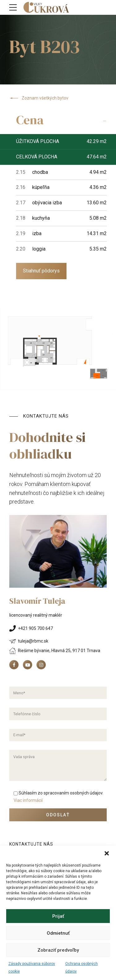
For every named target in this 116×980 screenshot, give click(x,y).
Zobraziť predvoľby (58, 950)
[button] (107, 853)
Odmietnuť (58, 933)
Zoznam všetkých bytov (39, 98)
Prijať (58, 916)
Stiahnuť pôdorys (41, 271)
